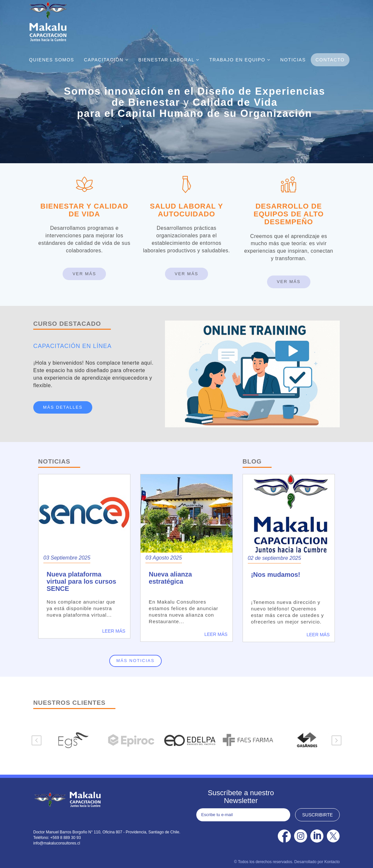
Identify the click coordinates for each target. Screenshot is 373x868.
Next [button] (336, 740)
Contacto (330, 60)
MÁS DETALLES (63, 407)
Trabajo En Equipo (240, 60)
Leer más (114, 631)
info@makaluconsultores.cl (57, 843)
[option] (70, 740)
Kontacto (332, 862)
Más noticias (135, 661)
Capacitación (106, 60)
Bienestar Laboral (169, 60)
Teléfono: (42, 838)
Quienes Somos (52, 60)
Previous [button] (37, 740)
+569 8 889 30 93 (66, 838)
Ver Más (84, 274)
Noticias (293, 60)
